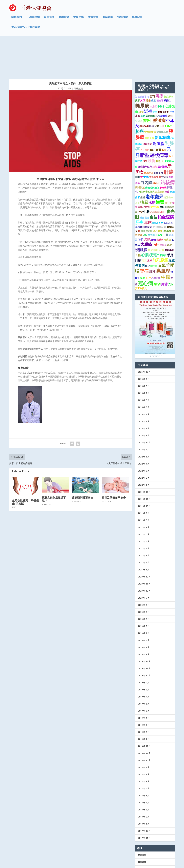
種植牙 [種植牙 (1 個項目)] (160, 65)
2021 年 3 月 (144, 520)
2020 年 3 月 (144, 605)
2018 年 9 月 (144, 732)
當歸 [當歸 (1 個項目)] (149, 225)
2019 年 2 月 (144, 697)
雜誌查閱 (108, 19)
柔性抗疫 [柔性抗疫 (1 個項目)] (155, 172)
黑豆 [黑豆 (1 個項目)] (144, 225)
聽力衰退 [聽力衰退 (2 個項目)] (156, 115)
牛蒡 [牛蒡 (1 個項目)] (172, 77)
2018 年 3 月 (144, 774)
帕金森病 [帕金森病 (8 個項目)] (166, 182)
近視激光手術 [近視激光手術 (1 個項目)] (142, 61)
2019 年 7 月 (144, 662)
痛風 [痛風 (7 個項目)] (144, 167)
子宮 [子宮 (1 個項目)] (140, 177)
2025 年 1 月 (144, 400)
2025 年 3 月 (144, 386)
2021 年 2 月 (144, 527)
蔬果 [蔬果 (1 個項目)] (148, 65)
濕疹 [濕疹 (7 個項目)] (159, 61)
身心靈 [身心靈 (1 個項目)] (168, 168)
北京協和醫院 (32, 337)
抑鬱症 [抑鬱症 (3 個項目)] (140, 152)
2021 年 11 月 (144, 464)
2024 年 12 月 (144, 407)
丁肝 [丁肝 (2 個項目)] (165, 200)
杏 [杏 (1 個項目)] (141, 142)
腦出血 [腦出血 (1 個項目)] (163, 172)
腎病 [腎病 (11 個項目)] (144, 236)
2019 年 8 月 (144, 654)
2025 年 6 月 (144, 365)
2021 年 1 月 (144, 534)
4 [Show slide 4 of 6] (157, 321)
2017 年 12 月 (144, 796)
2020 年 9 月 (144, 563)
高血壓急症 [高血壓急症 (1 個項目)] (147, 196)
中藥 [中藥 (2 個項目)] (146, 142)
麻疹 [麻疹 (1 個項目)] (164, 115)
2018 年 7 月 (144, 746)
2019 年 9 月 (144, 647)
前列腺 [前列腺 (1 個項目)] (165, 142)
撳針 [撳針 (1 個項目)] (143, 81)
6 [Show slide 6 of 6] (161, 321)
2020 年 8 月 (144, 570)
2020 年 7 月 (144, 577)
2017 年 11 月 (144, 803)
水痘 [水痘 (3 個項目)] (152, 167)
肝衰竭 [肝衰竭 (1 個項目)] (163, 152)
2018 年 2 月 (144, 782)
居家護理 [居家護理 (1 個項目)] (162, 131)
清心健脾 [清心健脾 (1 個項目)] (158, 196)
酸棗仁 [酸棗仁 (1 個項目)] (167, 65)
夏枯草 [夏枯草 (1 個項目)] (163, 210)
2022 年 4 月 (144, 429)
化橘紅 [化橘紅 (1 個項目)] (168, 91)
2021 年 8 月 (144, 485)
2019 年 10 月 (144, 640)
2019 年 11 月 (144, 633)
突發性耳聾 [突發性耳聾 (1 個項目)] (162, 97)
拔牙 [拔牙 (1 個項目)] (137, 65)
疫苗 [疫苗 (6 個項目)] (153, 182)
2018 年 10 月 (144, 725)
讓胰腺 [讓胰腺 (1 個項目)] (164, 81)
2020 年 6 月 (144, 584)
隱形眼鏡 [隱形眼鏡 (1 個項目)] (144, 182)
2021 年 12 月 (144, 457)
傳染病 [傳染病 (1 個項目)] (157, 249)
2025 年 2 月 (144, 393)
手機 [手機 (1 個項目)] (162, 91)
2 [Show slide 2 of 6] (153, 321)
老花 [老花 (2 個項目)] (152, 61)
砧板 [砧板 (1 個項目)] (145, 200)
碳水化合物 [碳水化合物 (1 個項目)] (144, 172)
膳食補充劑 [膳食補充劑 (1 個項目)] (163, 77)
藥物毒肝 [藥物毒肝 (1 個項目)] (169, 215)
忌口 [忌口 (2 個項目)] (163, 177)
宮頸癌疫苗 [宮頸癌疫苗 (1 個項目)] (150, 97)
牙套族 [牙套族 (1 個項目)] (159, 200)
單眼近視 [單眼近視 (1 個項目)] (149, 103)
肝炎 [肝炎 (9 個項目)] (139, 187)
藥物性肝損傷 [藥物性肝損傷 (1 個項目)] (152, 152)
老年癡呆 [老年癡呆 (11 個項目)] (154, 161)
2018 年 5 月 (144, 760)
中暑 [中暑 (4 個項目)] (146, 177)
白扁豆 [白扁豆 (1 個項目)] (153, 71)
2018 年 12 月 (144, 711)
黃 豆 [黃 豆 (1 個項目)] (143, 65)
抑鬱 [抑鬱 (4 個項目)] (164, 249)
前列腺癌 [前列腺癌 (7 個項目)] (160, 225)
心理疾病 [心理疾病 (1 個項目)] (155, 177)
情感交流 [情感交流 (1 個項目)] (149, 138)
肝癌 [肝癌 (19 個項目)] (169, 137)
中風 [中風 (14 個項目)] (166, 242)
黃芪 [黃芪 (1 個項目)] (155, 77)
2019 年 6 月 (144, 669)
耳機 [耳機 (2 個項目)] (138, 220)
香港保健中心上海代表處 (26, 29)
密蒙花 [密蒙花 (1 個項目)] (161, 71)
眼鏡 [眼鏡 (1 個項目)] (152, 91)
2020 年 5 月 (144, 591)
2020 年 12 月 (144, 542)
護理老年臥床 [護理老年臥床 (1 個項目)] (145, 131)
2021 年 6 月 (144, 499)
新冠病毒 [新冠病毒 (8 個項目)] (163, 102)
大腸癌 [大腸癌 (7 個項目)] (146, 209)
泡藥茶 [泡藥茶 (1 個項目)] (167, 204)
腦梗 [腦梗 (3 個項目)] (152, 236)
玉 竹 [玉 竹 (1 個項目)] (148, 243)
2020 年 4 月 (144, 598)
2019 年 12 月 (144, 626)
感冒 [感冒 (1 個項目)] (169, 210)
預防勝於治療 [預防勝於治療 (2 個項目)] (156, 215)
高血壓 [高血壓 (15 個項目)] (163, 236)
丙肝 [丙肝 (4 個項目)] (156, 209)
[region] (155, 294)
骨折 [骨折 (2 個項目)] (141, 204)
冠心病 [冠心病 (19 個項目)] (146, 248)
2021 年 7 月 (144, 492)
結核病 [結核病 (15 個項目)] (168, 147)
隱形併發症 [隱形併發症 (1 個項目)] (146, 192)
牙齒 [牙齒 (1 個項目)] (167, 156)
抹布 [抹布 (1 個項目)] (158, 81)
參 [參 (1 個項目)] (139, 196)
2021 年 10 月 (144, 471)
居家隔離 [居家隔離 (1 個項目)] (150, 81)
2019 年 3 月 (144, 690)
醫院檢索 (122, 19)
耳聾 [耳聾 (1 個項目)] (141, 77)
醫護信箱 (64, 19)
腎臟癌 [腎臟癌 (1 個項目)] (139, 86)
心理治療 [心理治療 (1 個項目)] (156, 243)
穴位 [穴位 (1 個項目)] (171, 249)
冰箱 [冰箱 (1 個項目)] (157, 91)
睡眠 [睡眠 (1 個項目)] (137, 142)
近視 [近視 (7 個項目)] (148, 76)
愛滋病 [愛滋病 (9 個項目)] (159, 85)
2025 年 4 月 (144, 379)
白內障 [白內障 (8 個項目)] (146, 147)
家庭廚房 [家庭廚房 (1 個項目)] (160, 156)
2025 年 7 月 (144, 358)
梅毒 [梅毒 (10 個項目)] (160, 167)
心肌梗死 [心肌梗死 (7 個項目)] (149, 220)
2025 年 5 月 (144, 372)
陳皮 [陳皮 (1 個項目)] (147, 231)
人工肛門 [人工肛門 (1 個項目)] (145, 115)
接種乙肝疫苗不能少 (114, 462)
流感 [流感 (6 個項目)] (148, 187)
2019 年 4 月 (144, 683)
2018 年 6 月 (144, 753)
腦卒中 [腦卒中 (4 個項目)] (148, 85)
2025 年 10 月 (144, 337)
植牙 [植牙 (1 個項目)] (145, 126)
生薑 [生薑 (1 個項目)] (154, 65)
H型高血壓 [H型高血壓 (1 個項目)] (158, 188)
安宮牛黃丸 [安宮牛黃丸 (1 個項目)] (141, 253)
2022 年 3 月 (144, 436)
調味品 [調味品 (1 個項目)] (139, 126)
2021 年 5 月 (144, 506)
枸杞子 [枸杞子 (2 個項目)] (160, 126)
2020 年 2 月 (144, 612)
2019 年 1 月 (144, 704)
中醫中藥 (78, 19)
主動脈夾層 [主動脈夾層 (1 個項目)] (155, 142)
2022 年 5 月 (144, 422)
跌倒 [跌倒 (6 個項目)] (152, 125)
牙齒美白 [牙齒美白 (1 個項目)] (158, 138)
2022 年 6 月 (144, 414)
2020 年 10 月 (144, 556)
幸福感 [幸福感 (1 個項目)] (154, 231)
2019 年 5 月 (144, 676)
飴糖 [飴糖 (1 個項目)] (154, 204)
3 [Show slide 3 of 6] (155, 321)
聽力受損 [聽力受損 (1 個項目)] (144, 91)
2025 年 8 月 (144, 351)
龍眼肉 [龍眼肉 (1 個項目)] (160, 204)
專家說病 (34, 19)
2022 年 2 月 (144, 443)
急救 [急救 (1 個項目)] (143, 243)
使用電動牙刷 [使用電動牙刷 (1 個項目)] (159, 192)
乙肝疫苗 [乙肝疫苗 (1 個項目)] (162, 220)
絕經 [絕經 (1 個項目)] (143, 162)
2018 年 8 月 (144, 739)
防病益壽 (93, 19)
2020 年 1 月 (144, 619)
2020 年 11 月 (144, 549)
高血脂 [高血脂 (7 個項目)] (158, 108)
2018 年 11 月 (144, 718)
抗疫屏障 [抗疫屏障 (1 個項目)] (168, 61)
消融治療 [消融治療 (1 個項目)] (147, 109)
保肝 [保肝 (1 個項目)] (171, 121)
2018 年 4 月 (144, 767)
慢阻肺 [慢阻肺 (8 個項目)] (141, 214)
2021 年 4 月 (144, 513)
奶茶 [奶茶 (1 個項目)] (155, 131)
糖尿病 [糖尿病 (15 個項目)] (142, 70)
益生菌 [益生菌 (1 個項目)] (151, 200)
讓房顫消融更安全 (83, 462)
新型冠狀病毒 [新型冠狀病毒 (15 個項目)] (154, 120)
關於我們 (17, 19)
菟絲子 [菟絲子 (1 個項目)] (156, 148)
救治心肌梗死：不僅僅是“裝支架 (25, 467)
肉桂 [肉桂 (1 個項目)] (170, 81)
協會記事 (137, 19)
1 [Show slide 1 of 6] (151, 321)
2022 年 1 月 (144, 450)
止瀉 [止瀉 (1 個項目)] (137, 81)
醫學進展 (49, 19)
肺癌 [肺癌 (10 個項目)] (139, 96)
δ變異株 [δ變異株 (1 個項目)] (167, 196)
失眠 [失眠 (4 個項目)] (147, 204)
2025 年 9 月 (144, 344)
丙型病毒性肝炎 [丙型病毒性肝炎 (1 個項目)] (146, 156)
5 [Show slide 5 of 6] (159, 321)
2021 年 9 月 (144, 478)
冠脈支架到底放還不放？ (54, 464)
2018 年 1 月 (144, 789)
